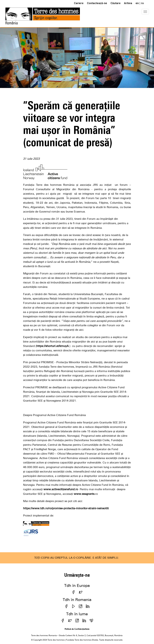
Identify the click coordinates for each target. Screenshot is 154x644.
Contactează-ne (97, 3)
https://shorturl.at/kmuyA (53, 346)
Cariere (79, 3)
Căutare (116, 3)
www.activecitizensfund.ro (61, 489)
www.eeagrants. (84, 494)
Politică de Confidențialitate (77, 629)
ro (142, 3)
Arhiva (128, 3)
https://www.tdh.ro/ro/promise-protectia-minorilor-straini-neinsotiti (66, 508)
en (137, 3)
